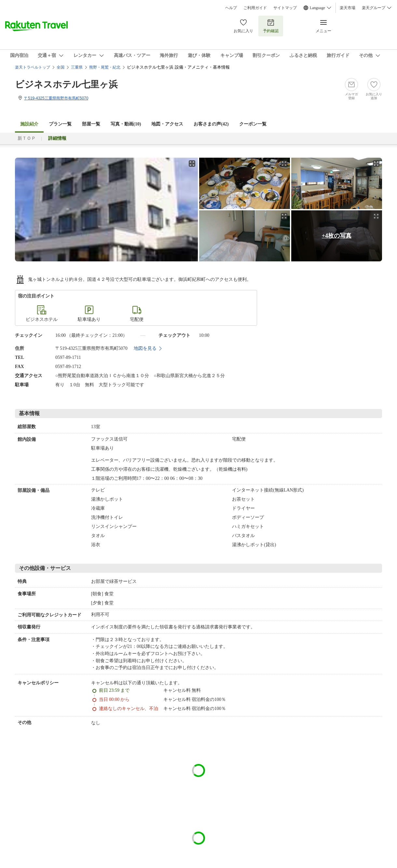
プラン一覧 (60, 124)
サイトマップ (285, 8)
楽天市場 (348, 8)
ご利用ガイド (255, 8)
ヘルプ (231, 8)
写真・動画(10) (126, 124)
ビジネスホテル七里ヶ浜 (66, 84)
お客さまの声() (211, 124)
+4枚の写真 (337, 236)
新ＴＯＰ (27, 138)
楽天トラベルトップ (33, 67)
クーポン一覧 (253, 124)
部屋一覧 (91, 124)
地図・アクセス (167, 124)
